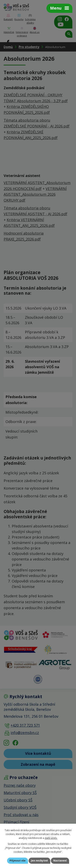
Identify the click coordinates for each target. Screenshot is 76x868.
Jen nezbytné (39, 861)
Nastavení (60, 861)
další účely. (51, 838)
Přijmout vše (18, 861)
